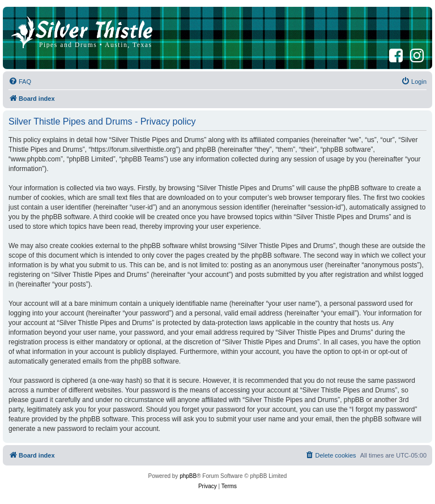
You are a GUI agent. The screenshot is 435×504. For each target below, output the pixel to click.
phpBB (188, 476)
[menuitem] (20, 82)
